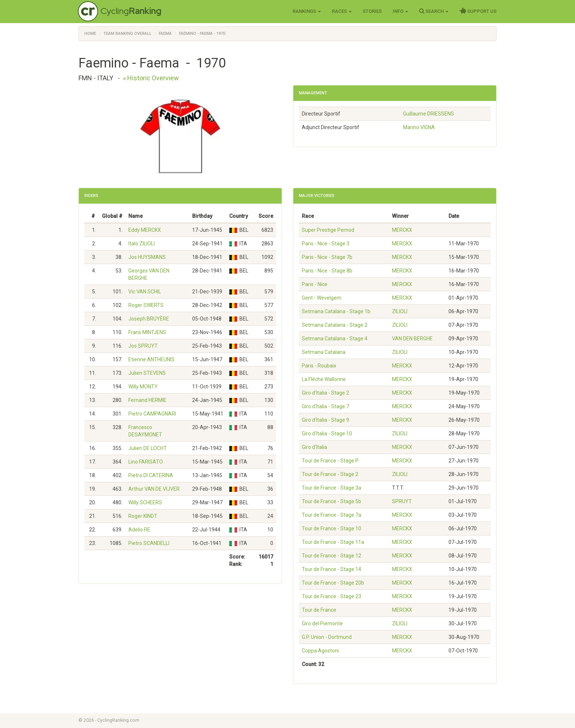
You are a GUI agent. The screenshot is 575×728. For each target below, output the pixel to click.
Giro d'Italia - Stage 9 (325, 420)
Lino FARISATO (146, 462)
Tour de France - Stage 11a (333, 542)
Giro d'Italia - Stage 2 (325, 393)
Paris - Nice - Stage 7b (327, 257)
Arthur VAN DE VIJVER (154, 489)
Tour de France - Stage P (330, 461)
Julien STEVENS (147, 373)
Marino (419, 127)
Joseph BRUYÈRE (149, 319)
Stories (372, 11)
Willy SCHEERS (145, 502)
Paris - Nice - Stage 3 (326, 244)
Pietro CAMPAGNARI (152, 414)
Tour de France (319, 610)
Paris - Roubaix (319, 366)
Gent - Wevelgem (322, 298)
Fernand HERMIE (147, 400)
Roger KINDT (143, 516)
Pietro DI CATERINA (151, 475)
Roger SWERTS (146, 305)
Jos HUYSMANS (147, 257)
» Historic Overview (151, 78)
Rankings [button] (307, 11)
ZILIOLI (400, 311)
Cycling (131, 11)
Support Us (478, 11)
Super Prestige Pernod (328, 230)
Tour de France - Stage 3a (332, 488)
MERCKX (402, 230)
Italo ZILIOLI (142, 244)
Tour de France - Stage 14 (332, 569)
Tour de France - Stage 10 (332, 528)
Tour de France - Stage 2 (330, 474)
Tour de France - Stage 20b (333, 583)
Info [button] (400, 11)
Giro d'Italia (314, 447)
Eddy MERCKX (145, 230)
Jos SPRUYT (143, 346)
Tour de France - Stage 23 (332, 596)
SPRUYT (402, 501)
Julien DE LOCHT (148, 448)
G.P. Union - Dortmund (327, 637)
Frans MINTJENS (147, 332)
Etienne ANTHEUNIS (151, 359)
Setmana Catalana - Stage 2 (335, 325)
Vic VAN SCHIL (145, 292)
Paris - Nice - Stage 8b (327, 271)
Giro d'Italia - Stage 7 (325, 406)
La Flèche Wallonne (324, 379)
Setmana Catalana (324, 352)
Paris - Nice (315, 284)
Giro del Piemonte (322, 623)
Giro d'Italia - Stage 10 (327, 433)
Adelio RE (139, 530)
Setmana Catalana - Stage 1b (336, 311)
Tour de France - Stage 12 (332, 556)
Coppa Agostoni (320, 651)
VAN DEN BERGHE (412, 339)
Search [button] (434, 11)
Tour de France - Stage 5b (332, 501)
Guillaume (428, 114)
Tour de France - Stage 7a (332, 515)
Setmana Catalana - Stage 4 (335, 339)
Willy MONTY (143, 387)
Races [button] (342, 11)
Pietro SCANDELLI (149, 543)
